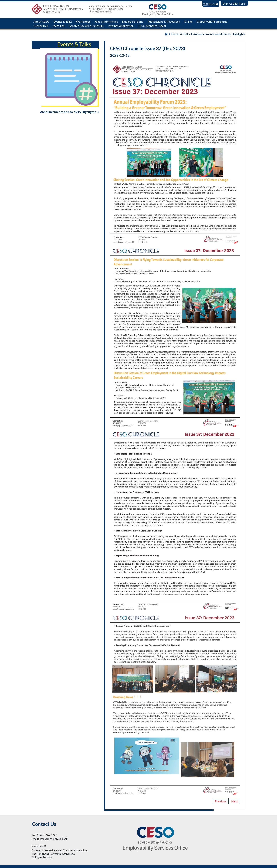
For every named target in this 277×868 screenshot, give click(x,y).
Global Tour (41, 26)
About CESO (41, 22)
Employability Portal (234, 4)
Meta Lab (59, 26)
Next (235, 801)
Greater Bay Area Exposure (86, 26)
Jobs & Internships (106, 22)
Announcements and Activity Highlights (70, 112)
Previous (221, 801)
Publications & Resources (164, 22)
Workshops (83, 22)
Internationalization (121, 26)
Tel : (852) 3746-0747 (44, 835)
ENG (212, 4)
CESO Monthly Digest (152, 26)
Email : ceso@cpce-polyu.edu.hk (50, 839)
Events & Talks (63, 22)
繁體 (206, 4)
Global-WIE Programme (212, 22)
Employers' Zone (133, 22)
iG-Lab (188, 22)
